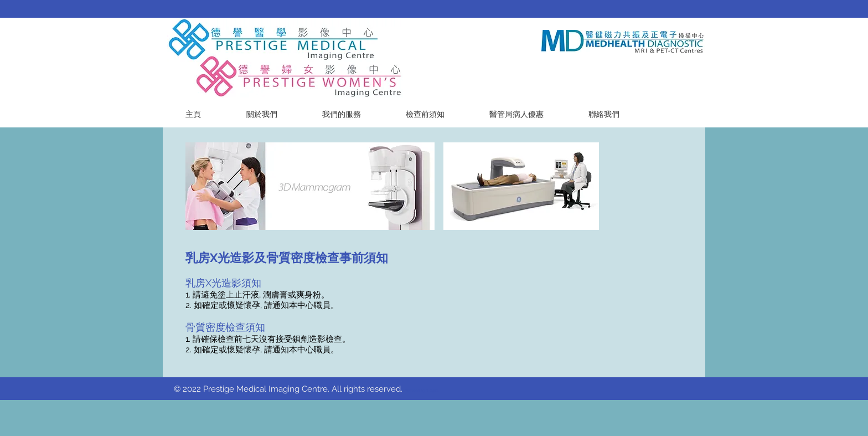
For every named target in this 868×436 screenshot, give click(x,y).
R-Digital (432, 390)
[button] (341, 114)
